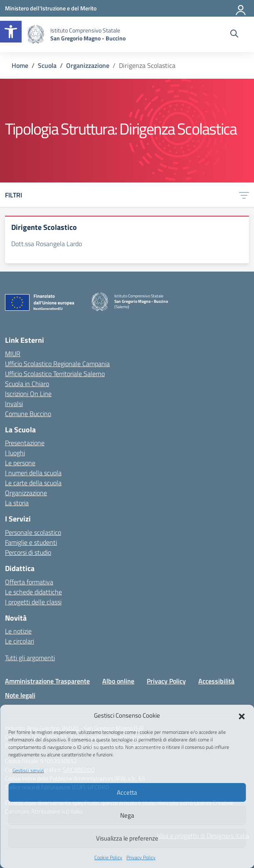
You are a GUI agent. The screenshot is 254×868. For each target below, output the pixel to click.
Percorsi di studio (28, 552)
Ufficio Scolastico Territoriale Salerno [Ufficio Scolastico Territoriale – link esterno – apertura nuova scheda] (55, 374)
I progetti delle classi (33, 602)
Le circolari (20, 641)
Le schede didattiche (33, 592)
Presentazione (25, 443)
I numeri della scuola (33, 473)
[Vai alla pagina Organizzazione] (88, 65)
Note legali (20, 695)
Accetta (127, 792)
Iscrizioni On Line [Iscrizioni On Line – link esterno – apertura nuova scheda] (28, 394)
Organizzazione (26, 493)
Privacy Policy (141, 857)
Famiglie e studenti (31, 542)
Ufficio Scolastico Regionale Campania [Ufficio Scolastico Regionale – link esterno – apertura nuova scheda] (57, 364)
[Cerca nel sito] (234, 35)
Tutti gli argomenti (30, 658)
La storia (17, 503)
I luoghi (15, 453)
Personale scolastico (33, 532)
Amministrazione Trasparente (47, 681)
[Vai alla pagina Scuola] (47, 65)
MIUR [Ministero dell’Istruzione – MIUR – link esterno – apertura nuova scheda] (13, 354)
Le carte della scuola (33, 483)
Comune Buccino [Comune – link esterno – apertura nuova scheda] (28, 414)
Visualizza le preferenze (127, 838)
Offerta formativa (29, 582)
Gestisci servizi (28, 770)
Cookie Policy (108, 857)
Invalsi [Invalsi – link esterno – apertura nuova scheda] (14, 404)
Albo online (118, 681)
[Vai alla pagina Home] (20, 65)
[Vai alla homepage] (36, 34)
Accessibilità (216, 681)
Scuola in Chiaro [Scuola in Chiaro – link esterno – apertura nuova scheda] (27, 384)
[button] (11, 32)
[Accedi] (241, 8)
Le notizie (18, 631)
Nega (127, 815)
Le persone (20, 463)
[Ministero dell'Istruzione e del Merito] (51, 8)
